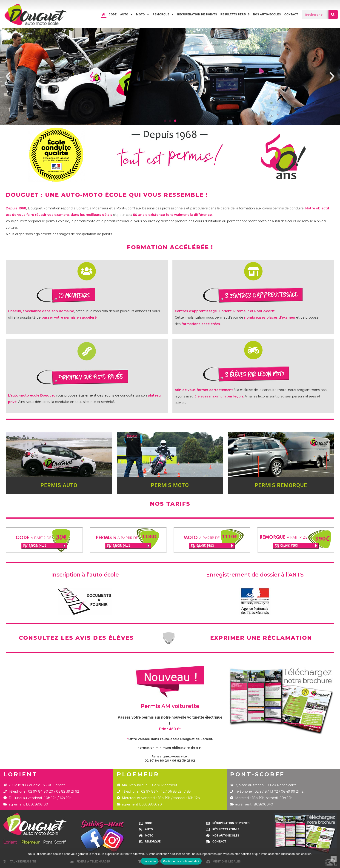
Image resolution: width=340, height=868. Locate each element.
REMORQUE (163, 14)
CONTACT (291, 14)
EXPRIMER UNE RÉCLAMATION (261, 638)
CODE (113, 14)
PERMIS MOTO (170, 485)
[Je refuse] (334, 859)
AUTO (126, 14)
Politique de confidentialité (181, 861)
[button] (8, 77)
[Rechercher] (333, 14)
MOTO (143, 14)
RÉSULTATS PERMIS (235, 14)
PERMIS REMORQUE (281, 485)
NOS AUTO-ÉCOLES (267, 14)
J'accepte (150, 861)
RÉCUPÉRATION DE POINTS (197, 14)
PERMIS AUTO (59, 485)
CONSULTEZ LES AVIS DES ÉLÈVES (76, 638)
